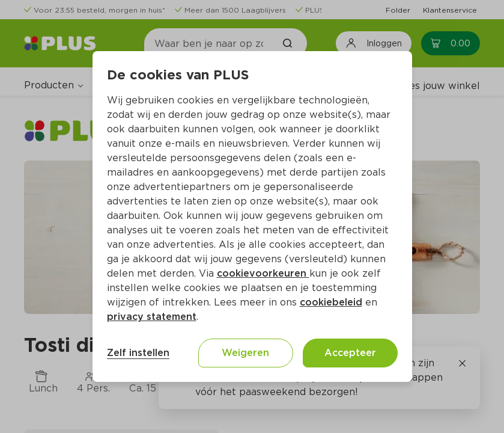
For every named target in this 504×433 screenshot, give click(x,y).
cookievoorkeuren (263, 273)
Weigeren (245, 353)
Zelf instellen (138, 353)
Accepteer (350, 353)
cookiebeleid (331, 302)
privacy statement (152, 317)
